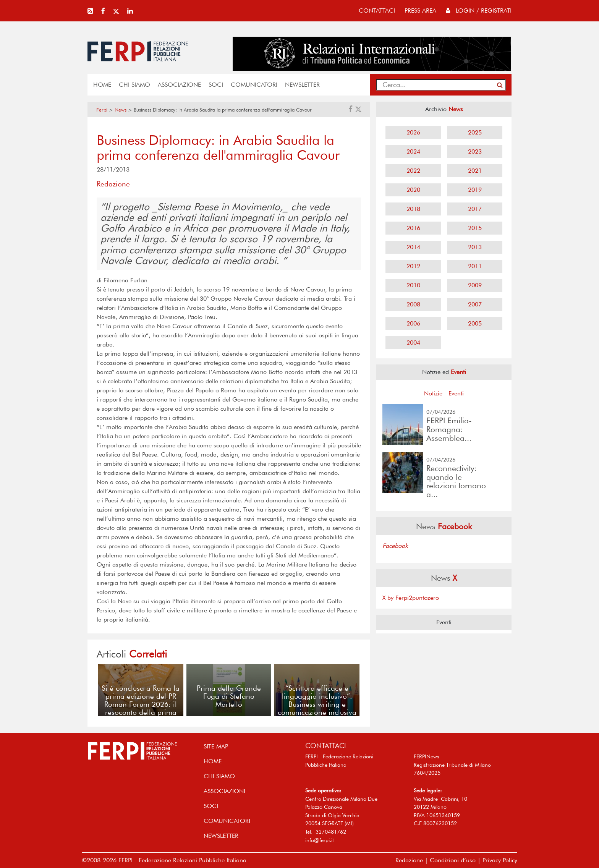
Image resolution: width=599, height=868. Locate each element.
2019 (475, 190)
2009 (475, 285)
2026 (413, 132)
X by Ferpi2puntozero (411, 598)
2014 (413, 247)
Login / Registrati (479, 11)
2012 (413, 266)
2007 (475, 304)
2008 (413, 304)
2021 (475, 171)
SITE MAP (216, 746)
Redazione (409, 860)
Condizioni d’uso (453, 860)
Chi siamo (134, 85)
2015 (475, 228)
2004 (413, 343)
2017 (475, 209)
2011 (475, 266)
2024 (413, 151)
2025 (475, 132)
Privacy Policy (500, 860)
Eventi (456, 393)
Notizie (433, 393)
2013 (475, 247)
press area (420, 11)
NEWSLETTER (302, 85)
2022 (413, 171)
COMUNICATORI (254, 85)
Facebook (395, 546)
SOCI (216, 85)
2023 (475, 151)
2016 (413, 228)
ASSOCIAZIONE (179, 85)
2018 (413, 209)
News (121, 110)
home (102, 85)
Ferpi (102, 110)
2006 (413, 323)
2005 (475, 323)
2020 (413, 190)
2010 (413, 285)
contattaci (377, 11)
